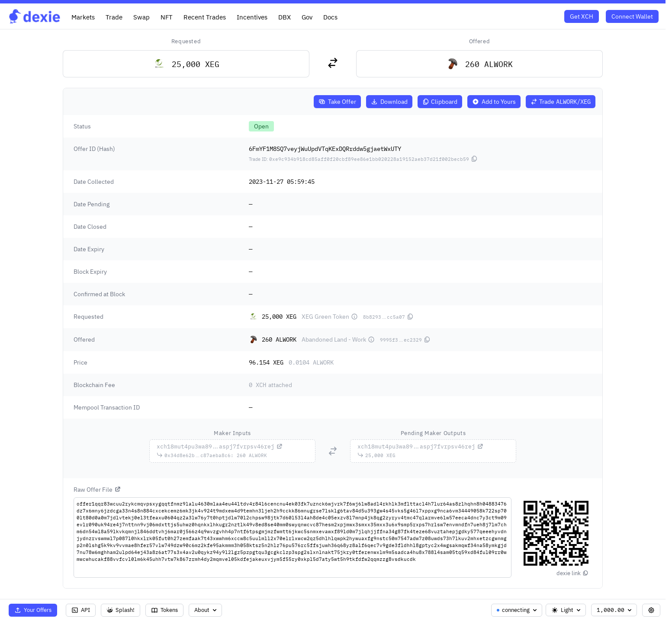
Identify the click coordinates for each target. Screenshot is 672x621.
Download (389, 102)
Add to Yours (494, 102)
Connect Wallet (632, 16)
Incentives (252, 17)
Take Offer (337, 102)
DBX (285, 17)
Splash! (121, 610)
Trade (114, 17)
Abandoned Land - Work (338, 339)
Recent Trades (205, 17)
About (206, 610)
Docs (330, 17)
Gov (307, 17)
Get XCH (582, 16)
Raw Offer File (97, 490)
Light (567, 610)
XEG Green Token (330, 317)
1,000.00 (615, 610)
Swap (141, 17)
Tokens (164, 610)
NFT (167, 17)
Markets (83, 17)
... (220, 447)
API (81, 610)
